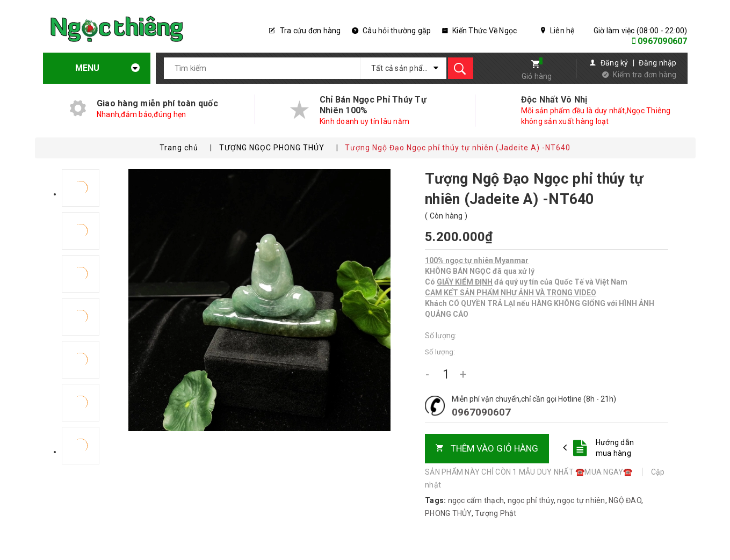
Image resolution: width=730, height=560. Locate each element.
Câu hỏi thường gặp (392, 31)
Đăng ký (615, 63)
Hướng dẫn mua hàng (615, 448)
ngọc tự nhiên (581, 500)
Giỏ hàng (537, 76)
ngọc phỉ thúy (531, 500)
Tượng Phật (496, 513)
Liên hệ (558, 31)
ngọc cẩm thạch (476, 500)
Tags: (436, 500)
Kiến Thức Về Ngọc (480, 31)
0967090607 (663, 41)
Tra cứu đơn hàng (305, 31)
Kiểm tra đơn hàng (645, 75)
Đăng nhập (657, 63)
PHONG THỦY (448, 513)
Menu (98, 68)
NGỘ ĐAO (625, 500)
